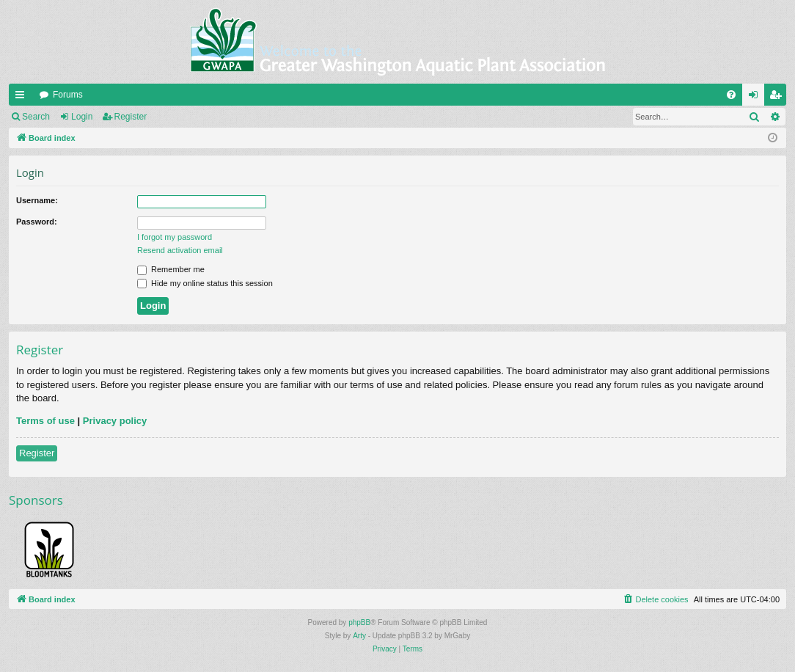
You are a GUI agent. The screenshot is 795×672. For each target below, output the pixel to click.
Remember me (171, 269)
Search (36, 117)
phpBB (359, 622)
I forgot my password (175, 237)
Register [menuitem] (778, 98)
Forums (68, 95)
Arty (359, 636)
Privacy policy (115, 421)
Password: (37, 222)
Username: (37, 200)
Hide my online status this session (205, 283)
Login (82, 117)
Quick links (23, 98)
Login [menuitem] (756, 98)
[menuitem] (731, 95)
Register (131, 117)
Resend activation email (180, 250)
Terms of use (45, 421)
